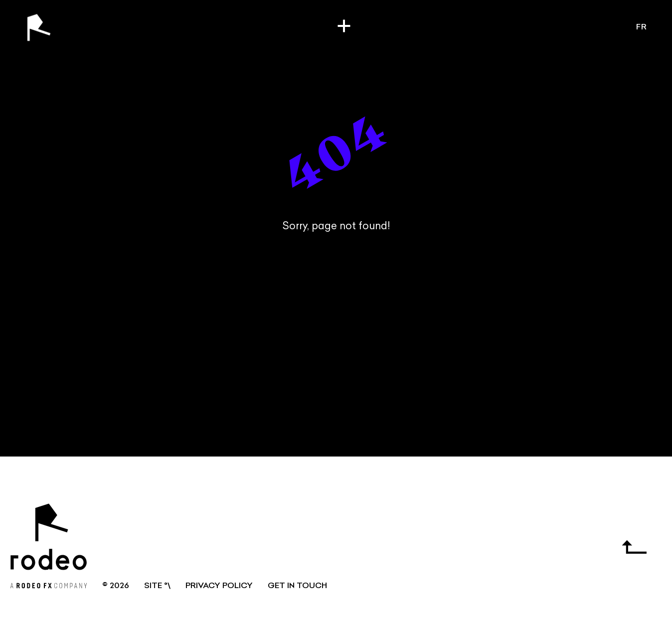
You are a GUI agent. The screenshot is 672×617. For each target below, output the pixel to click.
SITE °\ (157, 586)
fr (642, 27)
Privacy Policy (219, 586)
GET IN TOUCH (297, 586)
